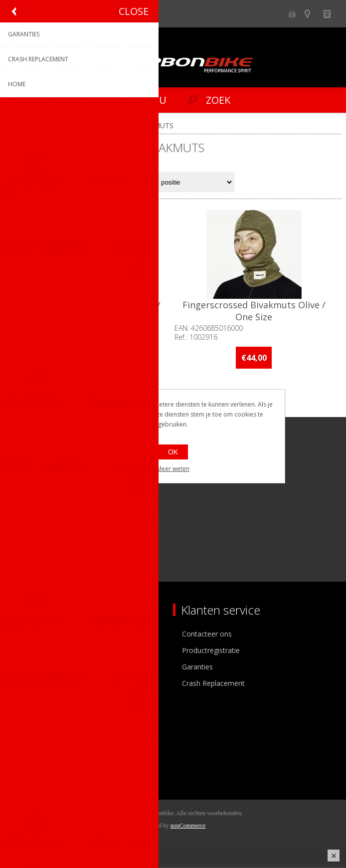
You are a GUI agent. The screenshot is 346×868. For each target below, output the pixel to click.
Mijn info (28, 732)
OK (173, 452)
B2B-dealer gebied (292, 14)
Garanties (197, 668)
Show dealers (312, 14)
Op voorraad (39, 407)
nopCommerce (188, 827)
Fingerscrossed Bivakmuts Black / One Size (89, 312)
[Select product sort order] (194, 182)
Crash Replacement (213, 684)
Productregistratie (211, 651)
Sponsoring (32, 684)
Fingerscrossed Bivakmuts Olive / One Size (257, 312)
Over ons (29, 635)
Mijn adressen (37, 749)
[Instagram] (46, 546)
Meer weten (173, 469)
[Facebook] (19, 546)
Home (19, 125)
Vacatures (30, 668)
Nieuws (331, 14)
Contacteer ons (207, 635)
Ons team (30, 651)
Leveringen (32, 765)
